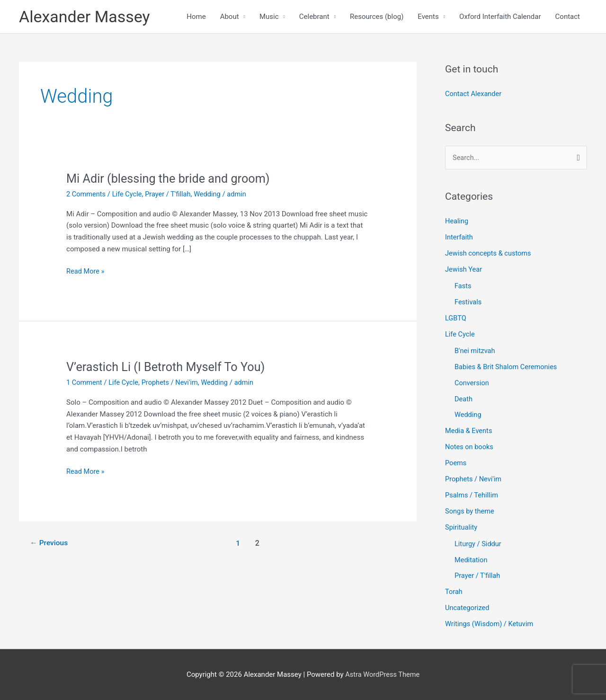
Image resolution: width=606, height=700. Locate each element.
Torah (454, 592)
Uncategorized (468, 608)
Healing (457, 222)
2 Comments (87, 195)
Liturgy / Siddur (479, 544)
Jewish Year (464, 271)
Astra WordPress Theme (383, 674)
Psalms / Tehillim (472, 496)
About (230, 17)
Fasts (463, 287)
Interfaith (459, 239)
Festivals (468, 303)
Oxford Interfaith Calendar (500, 17)
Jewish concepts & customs (489, 255)
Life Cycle (129, 195)
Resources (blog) (377, 17)
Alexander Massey (86, 17)
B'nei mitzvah (475, 352)
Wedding (211, 195)
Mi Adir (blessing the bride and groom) (171, 179)
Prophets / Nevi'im (173, 383)
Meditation (472, 560)
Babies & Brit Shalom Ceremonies (507, 368)
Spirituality (462, 527)
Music (269, 17)
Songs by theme (470, 511)
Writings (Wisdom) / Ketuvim (490, 624)
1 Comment (85, 383)
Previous (50, 544)
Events (428, 17)
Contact (568, 17)
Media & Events (469, 432)
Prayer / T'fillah (171, 195)
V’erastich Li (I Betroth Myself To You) (169, 368)
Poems (456, 463)
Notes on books (470, 447)
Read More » (86, 271)
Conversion (472, 383)
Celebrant (314, 17)
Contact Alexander (474, 95)
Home (196, 17)
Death (464, 399)
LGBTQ (456, 319)
